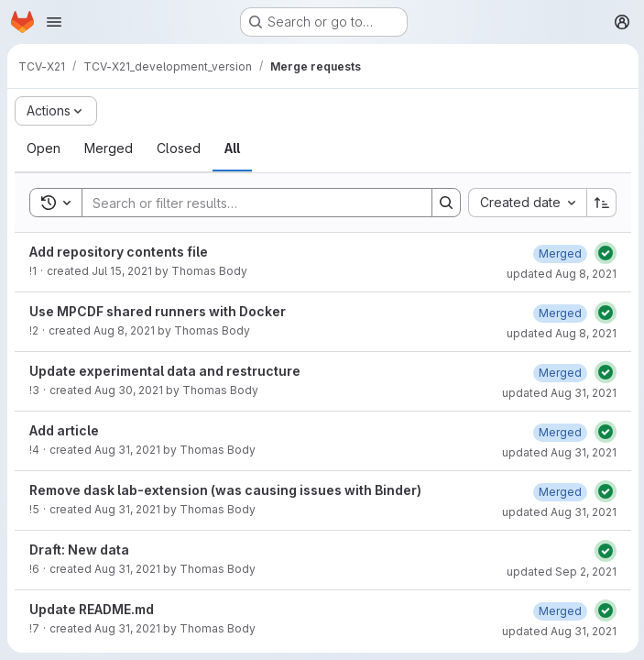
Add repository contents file (119, 252)
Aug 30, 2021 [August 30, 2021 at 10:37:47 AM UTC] (129, 390)
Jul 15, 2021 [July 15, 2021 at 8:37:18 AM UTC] (122, 271)
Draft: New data (79, 550)
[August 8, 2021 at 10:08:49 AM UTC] (558, 253)
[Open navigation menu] (54, 22)
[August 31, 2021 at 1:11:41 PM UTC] (558, 492)
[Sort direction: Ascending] (600, 203)
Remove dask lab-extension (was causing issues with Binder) (225, 490)
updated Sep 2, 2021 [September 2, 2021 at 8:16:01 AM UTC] (560, 572)
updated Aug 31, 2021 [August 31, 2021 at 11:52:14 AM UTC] (557, 452)
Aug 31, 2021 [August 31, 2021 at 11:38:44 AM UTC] (127, 450)
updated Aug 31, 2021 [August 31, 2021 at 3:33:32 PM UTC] (557, 631)
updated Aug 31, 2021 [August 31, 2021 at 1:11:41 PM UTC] (557, 512)
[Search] (247, 203)
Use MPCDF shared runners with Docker (158, 311)
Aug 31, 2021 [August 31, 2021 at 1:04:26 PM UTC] (127, 509)
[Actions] (56, 111)
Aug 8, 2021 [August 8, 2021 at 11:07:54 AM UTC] (124, 330)
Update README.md (92, 609)
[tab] (44, 148)
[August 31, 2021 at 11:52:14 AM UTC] (558, 432)
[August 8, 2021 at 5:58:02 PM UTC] (558, 313)
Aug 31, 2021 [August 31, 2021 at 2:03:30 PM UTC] (127, 569)
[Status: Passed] (604, 253)
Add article (64, 430)
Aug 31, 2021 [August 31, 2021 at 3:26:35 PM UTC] (127, 628)
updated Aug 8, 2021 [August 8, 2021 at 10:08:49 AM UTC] (560, 274)
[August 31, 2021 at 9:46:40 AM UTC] (558, 373)
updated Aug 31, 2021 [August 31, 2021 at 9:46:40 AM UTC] (557, 393)
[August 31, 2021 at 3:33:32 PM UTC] (558, 611)
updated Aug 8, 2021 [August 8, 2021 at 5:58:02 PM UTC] (560, 333)
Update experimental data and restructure (165, 371)
